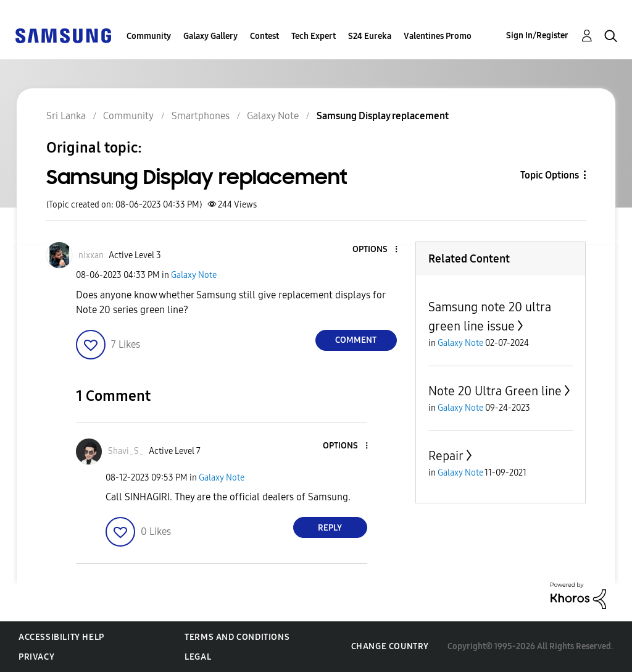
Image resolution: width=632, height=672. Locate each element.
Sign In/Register (537, 36)
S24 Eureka (370, 36)
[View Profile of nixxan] (91, 255)
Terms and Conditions (237, 637)
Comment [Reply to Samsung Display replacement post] (356, 340)
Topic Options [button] (550, 175)
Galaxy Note (194, 275)
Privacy (36, 657)
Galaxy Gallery (210, 36)
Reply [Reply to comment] (330, 528)
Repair (446, 456)
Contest (264, 36)
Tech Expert (314, 36)
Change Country (390, 646)
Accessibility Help (61, 637)
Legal (198, 657)
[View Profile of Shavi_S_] (126, 451)
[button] (375, 250)
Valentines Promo (438, 36)
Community (149, 36)
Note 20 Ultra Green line (495, 391)
